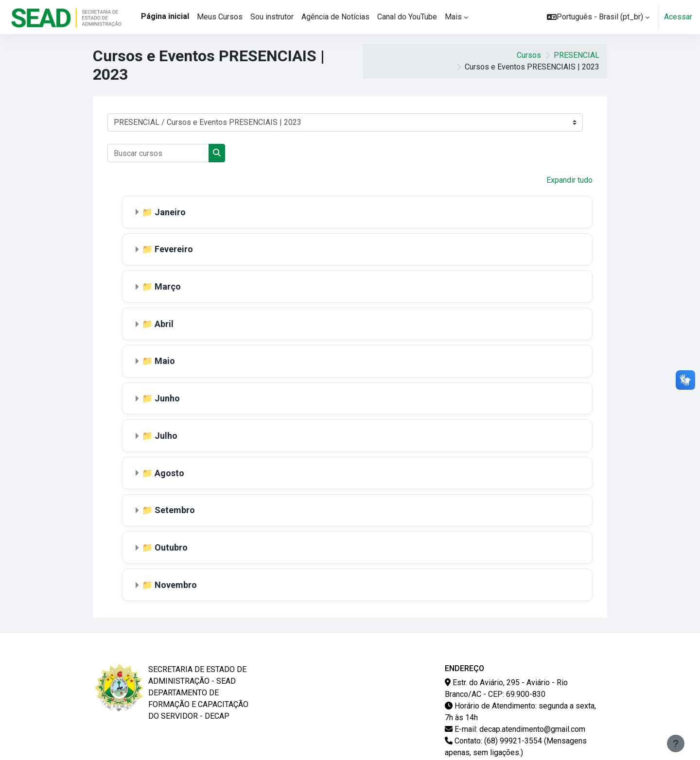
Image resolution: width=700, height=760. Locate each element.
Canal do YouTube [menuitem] (407, 17)
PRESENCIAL (577, 55)
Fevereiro (174, 249)
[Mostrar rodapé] (676, 743)
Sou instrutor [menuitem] (272, 17)
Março (168, 285)
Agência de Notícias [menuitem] (335, 17)
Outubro (172, 542)
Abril (165, 322)
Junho (168, 395)
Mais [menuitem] (453, 17)
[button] (598, 17)
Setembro (175, 506)
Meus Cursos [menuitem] (220, 17)
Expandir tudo (569, 180)
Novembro (176, 579)
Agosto (170, 469)
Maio (165, 358)
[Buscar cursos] (158, 153)
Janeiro (171, 212)
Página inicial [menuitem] (165, 16)
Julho (166, 432)
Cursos (529, 55)
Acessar (678, 17)
